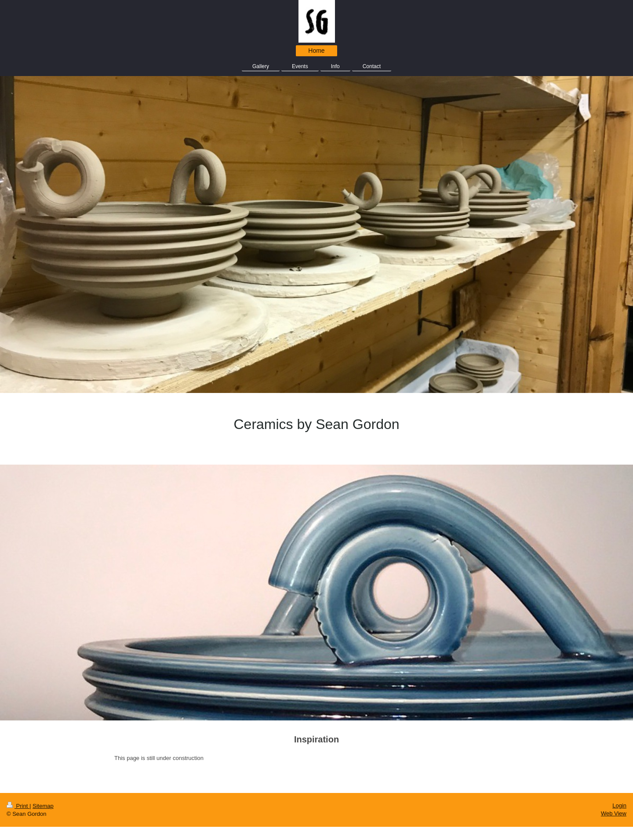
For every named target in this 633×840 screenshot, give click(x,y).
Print (18, 806)
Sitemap (43, 806)
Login (619, 805)
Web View (614, 813)
